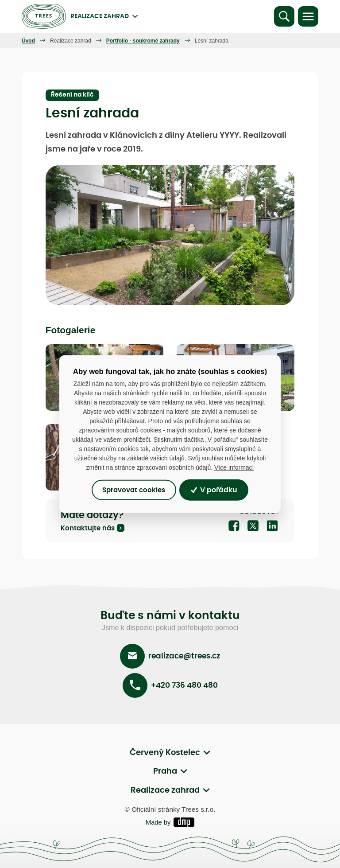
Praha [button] (165, 772)
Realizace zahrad (71, 41)
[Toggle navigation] (308, 16)
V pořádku (214, 490)
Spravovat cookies (134, 490)
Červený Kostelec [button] (165, 753)
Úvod (28, 41)
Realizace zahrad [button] (165, 791)
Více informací (234, 467)
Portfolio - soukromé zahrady (143, 41)
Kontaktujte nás (88, 528)
